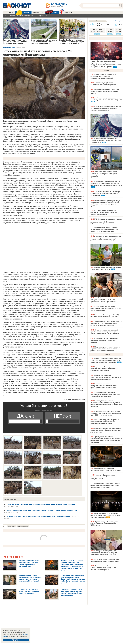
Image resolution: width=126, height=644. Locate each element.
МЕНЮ (11, 13)
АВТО (51, 13)
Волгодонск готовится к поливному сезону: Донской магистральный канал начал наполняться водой (105, 485)
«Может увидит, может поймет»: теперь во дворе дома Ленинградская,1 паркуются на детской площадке (105, 229)
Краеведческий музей (9, 48)
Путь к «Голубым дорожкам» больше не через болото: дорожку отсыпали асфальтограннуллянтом (106, 108)
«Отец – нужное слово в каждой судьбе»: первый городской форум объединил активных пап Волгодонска (105, 332)
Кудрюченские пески (23, 526)
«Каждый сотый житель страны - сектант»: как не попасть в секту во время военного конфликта (106, 515)
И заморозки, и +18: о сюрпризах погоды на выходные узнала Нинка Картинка (104, 340)
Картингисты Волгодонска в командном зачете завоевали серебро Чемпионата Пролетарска (104, 369)
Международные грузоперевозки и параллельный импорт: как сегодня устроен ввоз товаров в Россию (105, 349)
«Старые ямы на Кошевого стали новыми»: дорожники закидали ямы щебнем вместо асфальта (105, 568)
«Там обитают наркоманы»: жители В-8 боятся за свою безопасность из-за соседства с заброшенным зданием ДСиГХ (106, 183)
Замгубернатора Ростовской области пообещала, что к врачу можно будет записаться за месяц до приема (106, 323)
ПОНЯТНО (16, 640)
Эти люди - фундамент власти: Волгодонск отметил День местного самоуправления (104, 477)
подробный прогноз (118, 21)
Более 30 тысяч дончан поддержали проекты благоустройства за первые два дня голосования (106, 430)
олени (9, 526)
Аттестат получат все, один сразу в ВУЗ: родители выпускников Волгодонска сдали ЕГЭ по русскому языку (106, 413)
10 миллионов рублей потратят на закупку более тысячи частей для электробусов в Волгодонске (105, 422)
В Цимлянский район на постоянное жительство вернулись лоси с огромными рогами (39, 516)
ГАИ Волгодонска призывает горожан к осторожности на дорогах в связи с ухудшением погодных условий (106, 221)
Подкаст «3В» (43, 16)
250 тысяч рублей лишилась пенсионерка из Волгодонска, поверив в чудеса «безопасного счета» (105, 394)
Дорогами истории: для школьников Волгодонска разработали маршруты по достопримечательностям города (106, 238)
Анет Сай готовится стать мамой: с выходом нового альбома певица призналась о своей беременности (105, 300)
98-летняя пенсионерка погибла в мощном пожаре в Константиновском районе (105, 91)
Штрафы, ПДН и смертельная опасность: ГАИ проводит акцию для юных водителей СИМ (104, 212)
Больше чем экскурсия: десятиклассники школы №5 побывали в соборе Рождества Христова (106, 377)
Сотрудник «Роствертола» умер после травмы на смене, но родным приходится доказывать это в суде (104, 553)
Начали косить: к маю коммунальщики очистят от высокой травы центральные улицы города (104, 386)
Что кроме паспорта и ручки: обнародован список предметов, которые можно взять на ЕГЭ (106, 308)
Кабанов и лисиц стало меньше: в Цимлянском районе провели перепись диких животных (41, 504)
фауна (14, 526)
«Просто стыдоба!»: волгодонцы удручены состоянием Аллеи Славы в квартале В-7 (105, 524)
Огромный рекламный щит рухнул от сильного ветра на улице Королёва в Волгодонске (105, 194)
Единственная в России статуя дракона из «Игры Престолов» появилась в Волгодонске (106, 141)
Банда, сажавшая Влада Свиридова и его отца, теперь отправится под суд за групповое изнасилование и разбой (106, 360)
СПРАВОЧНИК (38, 13)
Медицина (66, 13)
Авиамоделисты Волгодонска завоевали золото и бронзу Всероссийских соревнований (103, 76)
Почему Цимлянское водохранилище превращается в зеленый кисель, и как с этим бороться (42, 510)
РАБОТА (23, 13)
